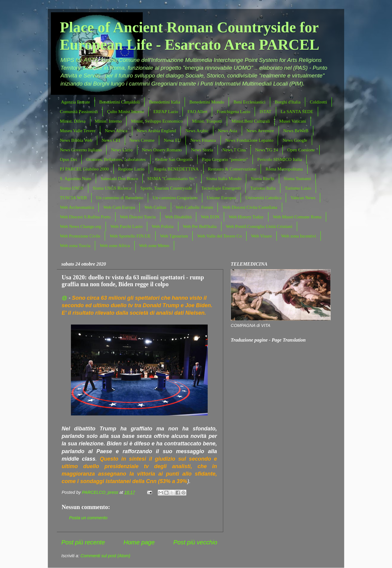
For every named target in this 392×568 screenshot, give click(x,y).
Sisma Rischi (263, 179)
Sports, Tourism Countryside (166, 188)
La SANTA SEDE (297, 112)
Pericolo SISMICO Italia (280, 159)
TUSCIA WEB (73, 198)
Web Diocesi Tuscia (138, 217)
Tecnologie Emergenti (221, 188)
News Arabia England (157, 131)
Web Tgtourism (174, 236)
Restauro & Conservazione (232, 169)
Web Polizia (163, 226)
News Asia (228, 131)
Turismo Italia (263, 188)
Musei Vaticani (293, 121)
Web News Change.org (80, 226)
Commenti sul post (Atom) (105, 556)
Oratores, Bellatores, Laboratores (116, 159)
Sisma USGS (72, 188)
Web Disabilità (178, 217)
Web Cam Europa (119, 207)
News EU (172, 140)
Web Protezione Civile (80, 236)
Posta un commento (88, 518)
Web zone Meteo (154, 246)
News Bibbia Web (76, 140)
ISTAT (265, 112)
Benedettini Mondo (207, 102)
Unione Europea (221, 198)
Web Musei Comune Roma (297, 217)
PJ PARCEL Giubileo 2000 (84, 169)
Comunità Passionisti (79, 112)
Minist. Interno (108, 121)
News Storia (202, 150)
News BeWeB (296, 131)
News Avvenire (260, 131)
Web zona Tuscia (75, 246)
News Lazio (122, 150)
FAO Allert (197, 112)
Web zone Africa (115, 246)
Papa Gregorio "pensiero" (225, 159)
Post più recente (83, 542)
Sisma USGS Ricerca (112, 188)
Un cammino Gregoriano (175, 198)
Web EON (210, 217)
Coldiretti (318, 102)
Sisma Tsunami (297, 179)
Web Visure (262, 236)
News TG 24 (267, 150)
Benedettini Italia (165, 102)
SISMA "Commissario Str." (172, 179)
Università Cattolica (263, 198)
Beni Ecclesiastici (249, 102)
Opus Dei (68, 159)
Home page (139, 542)
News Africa (116, 131)
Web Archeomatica (77, 207)
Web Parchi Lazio (126, 226)
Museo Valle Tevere (78, 131)
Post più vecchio (195, 542)
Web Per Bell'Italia (200, 226)
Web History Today (246, 217)
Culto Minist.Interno (126, 112)
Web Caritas (155, 207)
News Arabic (197, 131)
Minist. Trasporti (207, 121)
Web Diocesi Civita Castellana (250, 207)
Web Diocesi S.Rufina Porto (85, 217)
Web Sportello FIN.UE (130, 236)
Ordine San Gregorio (174, 159)
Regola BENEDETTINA (176, 169)
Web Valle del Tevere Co (219, 236)
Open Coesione (301, 150)
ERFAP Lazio (166, 112)
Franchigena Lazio (233, 112)
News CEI (111, 140)
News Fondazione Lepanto (249, 140)
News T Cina (234, 150)
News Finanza (203, 140)
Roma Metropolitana (284, 169)
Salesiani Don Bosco (119, 179)
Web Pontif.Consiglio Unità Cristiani (259, 226)
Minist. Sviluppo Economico (157, 121)
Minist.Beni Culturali (251, 121)
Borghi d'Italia (288, 102)
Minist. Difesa (73, 121)
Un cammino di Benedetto (120, 198)
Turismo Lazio (298, 188)
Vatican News (303, 198)
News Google (295, 140)
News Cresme (142, 140)
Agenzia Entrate (76, 102)
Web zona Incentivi (299, 236)
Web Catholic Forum (194, 207)
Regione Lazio (131, 169)
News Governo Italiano (81, 150)
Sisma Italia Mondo (224, 179)
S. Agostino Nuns (76, 179)
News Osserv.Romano (162, 150)
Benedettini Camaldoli (120, 102)
